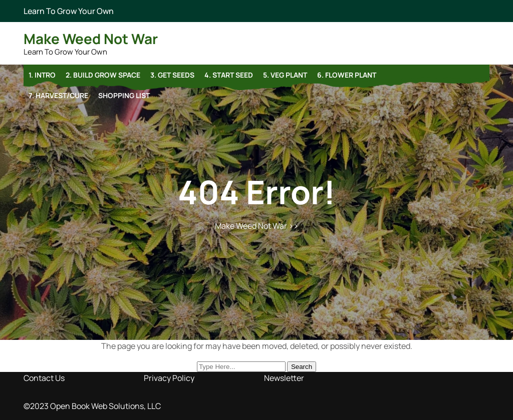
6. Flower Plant (347, 75)
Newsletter (284, 378)
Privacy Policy (169, 378)
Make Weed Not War (91, 39)
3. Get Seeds (172, 75)
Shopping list (124, 95)
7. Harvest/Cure (58, 95)
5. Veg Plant (285, 75)
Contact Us (44, 378)
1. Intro (42, 75)
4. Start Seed (229, 75)
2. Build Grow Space (103, 75)
